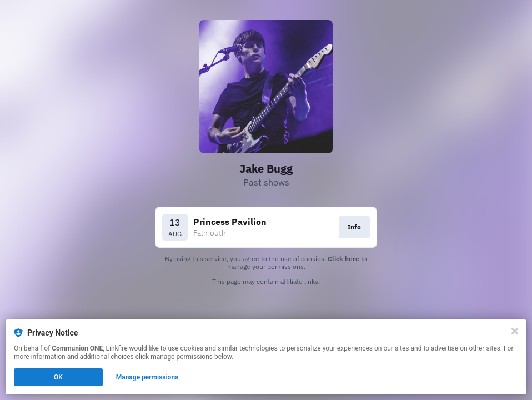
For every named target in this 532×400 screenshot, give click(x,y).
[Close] (515, 331)
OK (58, 377)
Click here (343, 259)
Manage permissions (147, 377)
